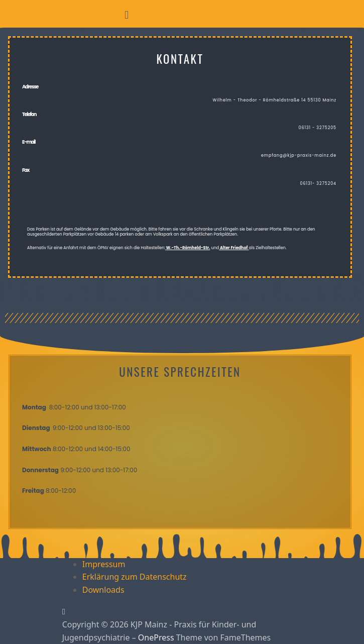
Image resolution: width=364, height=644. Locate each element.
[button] (126, 14)
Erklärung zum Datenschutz (135, 577)
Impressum (104, 564)
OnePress (156, 637)
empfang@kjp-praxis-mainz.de (299, 155)
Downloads (103, 590)
